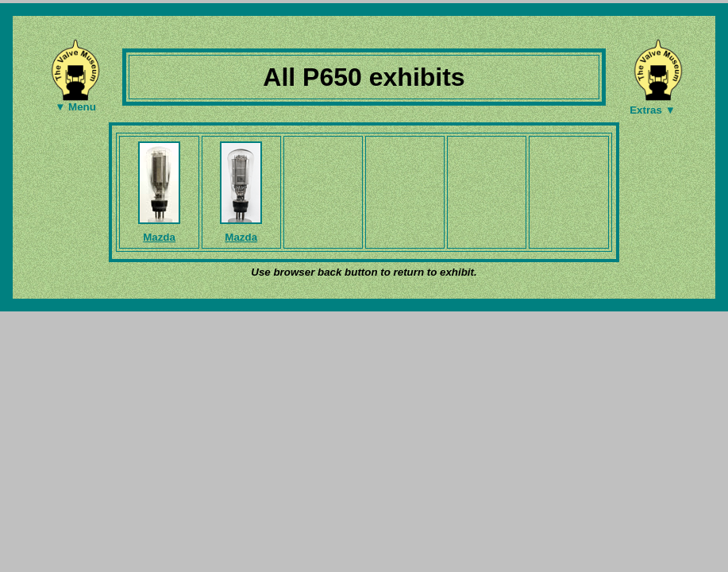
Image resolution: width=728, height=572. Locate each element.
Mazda (159, 237)
